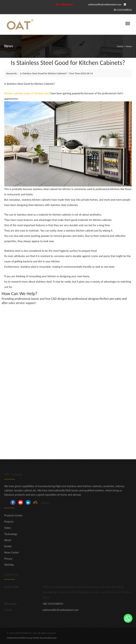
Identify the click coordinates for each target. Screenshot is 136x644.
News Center (12, 552)
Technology (11, 534)
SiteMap (9, 565)
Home (120, 46)
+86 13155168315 (53, 604)
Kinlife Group (26, 638)
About (8, 540)
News (129, 46)
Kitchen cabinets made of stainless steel (27, 93)
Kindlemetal (51, 638)
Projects (9, 522)
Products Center (13, 515)
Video (8, 528)
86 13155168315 (123, 10)
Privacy (8, 559)
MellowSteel (13, 638)
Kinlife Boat (39, 638)
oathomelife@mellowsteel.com (105, 4)
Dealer (8, 546)
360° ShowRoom (64, 4)
